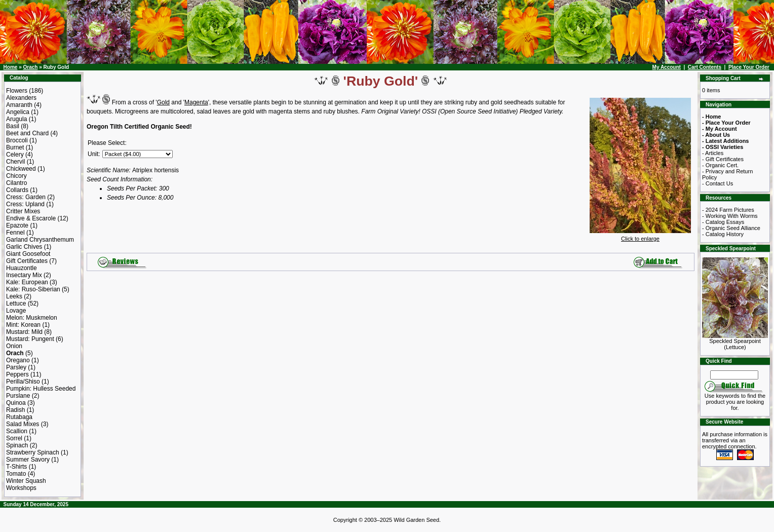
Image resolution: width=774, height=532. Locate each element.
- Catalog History (723, 234)
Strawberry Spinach (33, 452)
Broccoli (17, 140)
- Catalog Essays (723, 222)
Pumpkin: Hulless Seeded (41, 389)
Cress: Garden (26, 197)
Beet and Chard (27, 133)
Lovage (16, 311)
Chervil (15, 162)
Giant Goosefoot (28, 254)
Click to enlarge (640, 236)
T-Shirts (16, 467)
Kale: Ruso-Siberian (33, 289)
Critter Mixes (23, 211)
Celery (15, 155)
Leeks (14, 296)
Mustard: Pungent (30, 339)
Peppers (17, 374)
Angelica (18, 112)
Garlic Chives (24, 247)
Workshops (21, 488)
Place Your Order (749, 67)
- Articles (713, 153)
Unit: (94, 154)
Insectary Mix (24, 275)
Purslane (18, 396)
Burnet (15, 147)
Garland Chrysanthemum (40, 240)
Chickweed (21, 169)
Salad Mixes (23, 424)
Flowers (17, 91)
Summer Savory (28, 460)
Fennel (15, 233)
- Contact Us (718, 183)
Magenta (196, 102)
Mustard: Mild (24, 332)
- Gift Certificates (723, 159)
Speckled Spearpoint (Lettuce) (735, 341)
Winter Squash (26, 481)
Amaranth (19, 105)
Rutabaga (19, 417)
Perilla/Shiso (23, 382)
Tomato (16, 474)
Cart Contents (705, 67)
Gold (163, 102)
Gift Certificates (27, 261)
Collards (17, 190)
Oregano (18, 360)
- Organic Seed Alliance (731, 228)
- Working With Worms (730, 216)
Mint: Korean (23, 325)
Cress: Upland (25, 204)
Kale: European (27, 282)
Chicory (16, 176)
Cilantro (16, 183)
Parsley (16, 367)
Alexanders (21, 98)
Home (11, 67)
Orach (30, 67)
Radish (15, 410)
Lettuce (16, 303)
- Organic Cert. (720, 165)
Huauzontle (22, 268)
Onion (14, 346)
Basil (13, 126)
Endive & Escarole (31, 218)
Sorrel (14, 438)
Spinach (17, 445)
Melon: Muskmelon (32, 318)
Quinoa (16, 403)
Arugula (16, 119)
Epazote (17, 225)
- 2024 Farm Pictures (728, 210)
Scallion (17, 431)
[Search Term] (734, 375)
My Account (667, 67)
